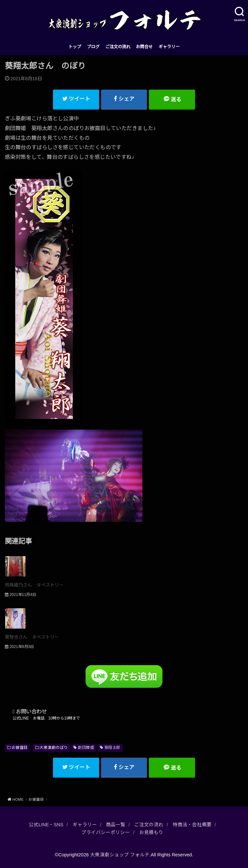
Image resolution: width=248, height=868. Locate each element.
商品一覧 (116, 825)
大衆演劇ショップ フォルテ (120, 855)
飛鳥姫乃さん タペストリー (34, 585)
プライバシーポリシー (106, 832)
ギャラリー (169, 47)
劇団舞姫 (86, 748)
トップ (75, 47)
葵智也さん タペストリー (32, 637)
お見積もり (151, 832)
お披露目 (20, 748)
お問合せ (144, 47)
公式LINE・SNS (46, 825)
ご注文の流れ (118, 47)
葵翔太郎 (112, 748)
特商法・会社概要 (192, 825)
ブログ (93, 47)
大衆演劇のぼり (53, 748)
